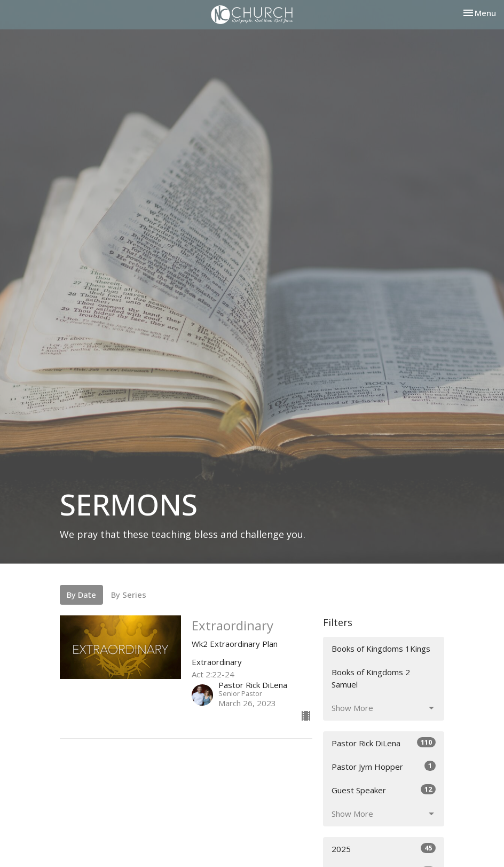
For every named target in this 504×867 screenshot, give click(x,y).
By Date (81, 595)
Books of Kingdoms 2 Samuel (371, 678)
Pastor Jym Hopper (384, 766)
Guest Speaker (384, 790)
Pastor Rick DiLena (384, 743)
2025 (384, 849)
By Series (129, 595)
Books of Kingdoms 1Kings (381, 649)
